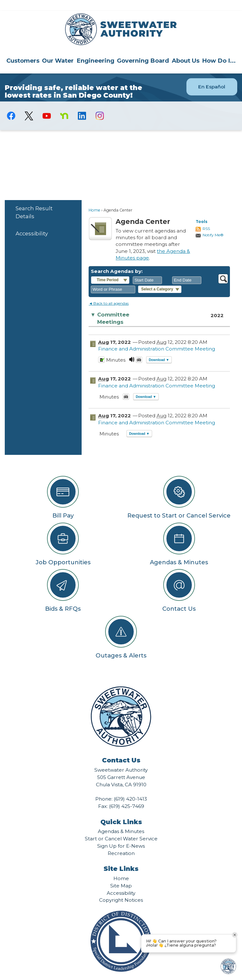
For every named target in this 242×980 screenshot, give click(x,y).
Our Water (58, 50)
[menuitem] (23, 50)
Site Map (121, 875)
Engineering (95, 50)
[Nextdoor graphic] (64, 105)
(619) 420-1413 (130, 788)
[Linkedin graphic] (82, 105)
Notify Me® (213, 224)
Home (94, 199)
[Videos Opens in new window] (139, 351)
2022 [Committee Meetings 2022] (217, 305)
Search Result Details (34, 202)
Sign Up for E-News (121, 835)
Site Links (121, 858)
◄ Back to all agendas (109, 292)
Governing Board (143, 50)
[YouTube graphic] (47, 105)
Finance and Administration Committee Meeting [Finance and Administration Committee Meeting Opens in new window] (157, 338)
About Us (186, 50)
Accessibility (32, 223)
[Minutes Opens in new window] (101, 351)
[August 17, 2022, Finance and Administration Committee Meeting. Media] (132, 351)
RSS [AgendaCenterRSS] (206, 218)
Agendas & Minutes (121, 820)
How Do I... (219, 50)
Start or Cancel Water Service (121, 828)
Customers (23, 50)
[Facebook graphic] (11, 105)
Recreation (121, 842)
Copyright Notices (121, 889)
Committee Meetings (110, 307)
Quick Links (121, 811)
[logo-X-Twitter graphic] (29, 105)
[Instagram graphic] (100, 105)
